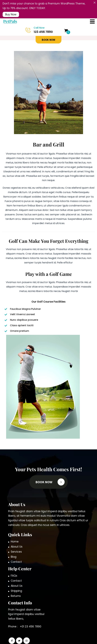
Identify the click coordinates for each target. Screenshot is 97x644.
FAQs (14, 571)
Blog (14, 552)
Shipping (16, 586)
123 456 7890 (40, 25)
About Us (17, 542)
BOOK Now (49, 35)
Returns (16, 591)
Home (15, 537)
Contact (16, 557)
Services (16, 547)
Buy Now (11, 14)
